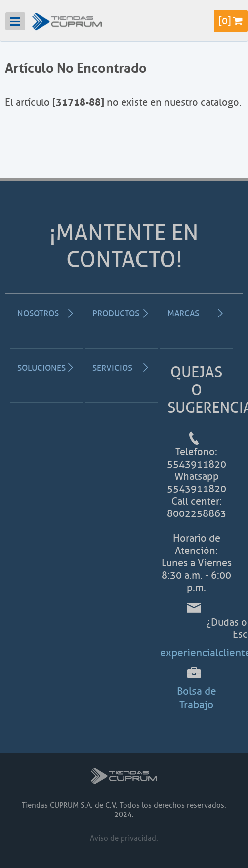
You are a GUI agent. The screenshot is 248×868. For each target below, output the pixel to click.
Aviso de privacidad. (124, 839)
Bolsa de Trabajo (197, 698)
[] (231, 21)
